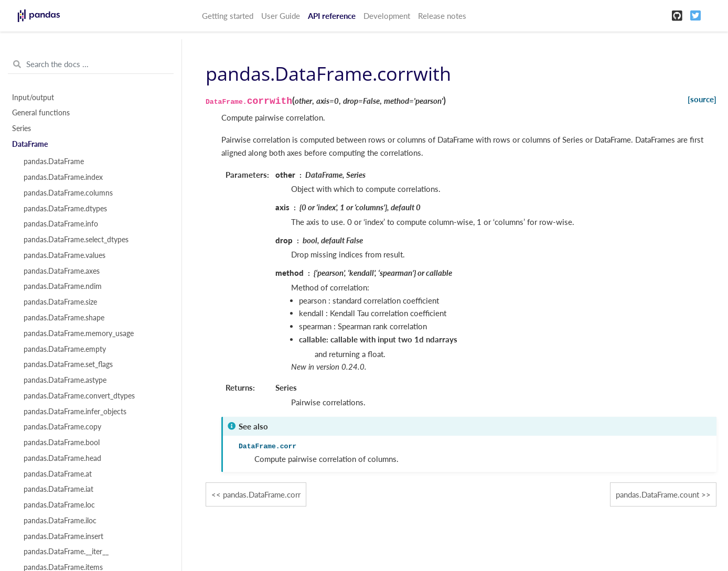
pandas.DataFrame (54, 161)
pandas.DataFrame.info (61, 224)
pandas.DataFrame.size (60, 302)
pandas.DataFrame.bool (62, 443)
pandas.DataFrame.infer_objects (75, 412)
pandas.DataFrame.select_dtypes (76, 240)
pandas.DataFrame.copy (62, 427)
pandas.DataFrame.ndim (63, 286)
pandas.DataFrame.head (62, 458)
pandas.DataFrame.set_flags (68, 364)
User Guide (281, 16)
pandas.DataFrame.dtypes (65, 209)
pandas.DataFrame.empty (65, 349)
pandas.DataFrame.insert (63, 536)
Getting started (228, 16)
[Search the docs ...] (91, 64)
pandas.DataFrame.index (63, 177)
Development (387, 16)
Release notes (442, 16)
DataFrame (30, 144)
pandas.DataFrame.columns (68, 193)
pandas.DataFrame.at (58, 474)
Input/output (33, 98)
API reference (332, 16)
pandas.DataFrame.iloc (60, 521)
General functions (41, 113)
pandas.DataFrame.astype (65, 380)
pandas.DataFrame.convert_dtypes (79, 396)
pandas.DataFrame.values (65, 255)
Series (22, 128)
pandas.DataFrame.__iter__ (66, 552)
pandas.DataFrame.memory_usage (79, 333)
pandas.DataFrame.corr (262, 494)
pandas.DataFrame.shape (64, 318)
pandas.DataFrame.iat (58, 489)
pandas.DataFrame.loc (59, 505)
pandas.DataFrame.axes (62, 271)
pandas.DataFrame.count (657, 494)
